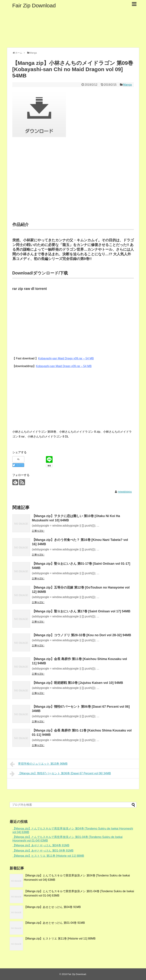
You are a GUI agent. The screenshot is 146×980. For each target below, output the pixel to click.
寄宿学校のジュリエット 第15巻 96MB (39, 764)
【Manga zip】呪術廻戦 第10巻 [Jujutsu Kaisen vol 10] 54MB (78, 683)
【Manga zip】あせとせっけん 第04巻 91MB (41, 845)
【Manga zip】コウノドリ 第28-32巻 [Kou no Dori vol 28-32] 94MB (82, 635)
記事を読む (38, 531)
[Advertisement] (73, 184)
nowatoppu (125, 492)
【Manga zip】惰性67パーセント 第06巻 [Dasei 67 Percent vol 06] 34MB (60, 774)
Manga (127, 85)
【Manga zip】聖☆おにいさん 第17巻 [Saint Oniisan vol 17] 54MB (81, 611)
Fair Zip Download (34, 5)
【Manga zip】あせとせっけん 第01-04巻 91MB (43, 851)
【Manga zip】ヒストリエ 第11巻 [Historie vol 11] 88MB (48, 856)
